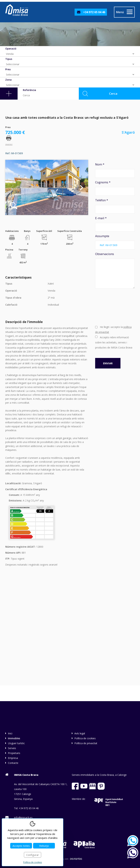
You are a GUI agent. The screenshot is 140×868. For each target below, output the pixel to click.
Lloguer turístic (16, 743)
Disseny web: (70, 859)
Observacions (115, 270)
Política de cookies (85, 738)
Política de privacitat (86, 743)
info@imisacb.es (23, 818)
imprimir (9, 144)
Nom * (115, 170)
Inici (10, 733)
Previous (12, 187)
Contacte (13, 763)
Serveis (12, 748)
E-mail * (115, 224)
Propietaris (14, 753)
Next (82, 187)
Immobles (14, 738)
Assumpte (115, 242)
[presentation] (110, 306)
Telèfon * (115, 206)
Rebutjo (44, 846)
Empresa (13, 758)
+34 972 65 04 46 (94, 12)
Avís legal (80, 733)
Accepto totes (21, 846)
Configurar (33, 855)
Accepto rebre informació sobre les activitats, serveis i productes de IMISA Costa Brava (114, 342)
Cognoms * (115, 188)
